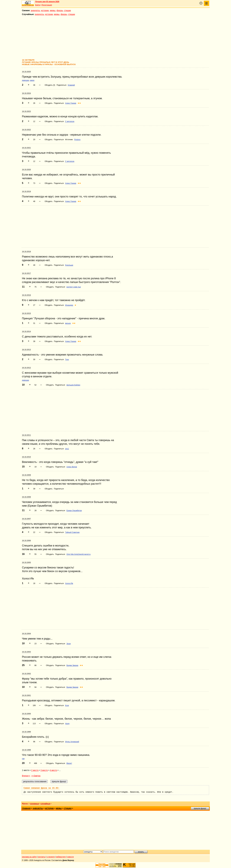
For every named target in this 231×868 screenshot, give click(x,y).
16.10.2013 (26, 350)
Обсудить (49, 103)
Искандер (69, 305)
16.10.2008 (26, 497)
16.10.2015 (26, 313)
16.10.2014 (26, 332)
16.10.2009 (26, 475)
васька (68, 323)
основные (34, 804)
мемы (53, 10)
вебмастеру (61, 857)
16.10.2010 (26, 457)
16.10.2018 (26, 252)
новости (70, 857)
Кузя (67, 705)
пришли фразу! (200, 808)
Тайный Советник (72, 532)
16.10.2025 (26, 72)
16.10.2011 (26, 435)
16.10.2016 (26, 295)
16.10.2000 (26, 714)
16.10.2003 (26, 652)
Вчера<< (26, 776)
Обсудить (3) (50, 85)
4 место (53, 770)
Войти (38, 5)
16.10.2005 (26, 563)
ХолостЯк (69, 583)
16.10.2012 (26, 368)
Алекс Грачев (71, 103)
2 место (35, 770)
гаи (23, 759)
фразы (60, 10)
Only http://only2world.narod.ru (78, 554)
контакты (42, 857)
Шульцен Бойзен (73, 385)
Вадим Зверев (72, 665)
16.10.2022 (26, 130)
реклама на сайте (29, 857)
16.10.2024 (26, 93)
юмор (32, 80)
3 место (44, 770)
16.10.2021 (26, 148)
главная (26, 809)
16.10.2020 (26, 170)
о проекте (51, 857)
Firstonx (77, 140)
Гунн (67, 360)
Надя (67, 724)
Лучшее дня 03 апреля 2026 (47, 2)
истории (45, 10)
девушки (25, 80)
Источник (69, 140)
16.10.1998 (26, 750)
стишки (67, 10)
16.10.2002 (26, 674)
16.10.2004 (26, 634)
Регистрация (47, 5)
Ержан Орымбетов (74, 511)
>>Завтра (36, 776)
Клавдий (71, 85)
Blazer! (69, 763)
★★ (79, 103)
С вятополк (70, 121)
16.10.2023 (26, 111)
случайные (45, 804)
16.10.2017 (26, 273)
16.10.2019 (26, 192)
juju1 (67, 449)
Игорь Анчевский (72, 742)
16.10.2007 (26, 519)
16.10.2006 (26, 541)
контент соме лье (74, 287)
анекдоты (35, 10)
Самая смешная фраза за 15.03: (42, 788)
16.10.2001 (26, 695)
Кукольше (69, 265)
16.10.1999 (26, 732)
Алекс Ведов (72, 467)
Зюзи (69, 644)
